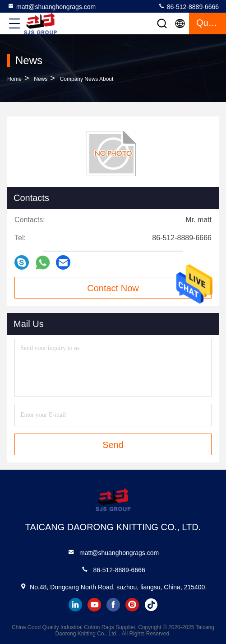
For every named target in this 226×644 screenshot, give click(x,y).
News (41, 79)
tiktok (151, 605)
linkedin (75, 605)
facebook (113, 605)
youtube (94, 605)
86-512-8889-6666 (188, 6)
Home (14, 79)
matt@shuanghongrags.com (51, 6)
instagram (132, 605)
